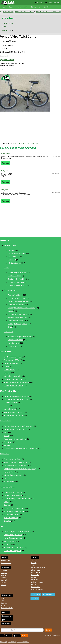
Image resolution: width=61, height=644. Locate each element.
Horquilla (7, 373)
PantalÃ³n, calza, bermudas (14, 508)
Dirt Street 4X (35, 570)
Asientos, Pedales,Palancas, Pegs (16, 400)
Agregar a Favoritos (7, 60)
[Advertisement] (30, 127)
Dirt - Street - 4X (14, 257)
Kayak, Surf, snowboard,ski (14, 538)
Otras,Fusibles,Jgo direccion (18, 314)
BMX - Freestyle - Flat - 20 (25, 12)
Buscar (3, 605)
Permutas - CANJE (7, 608)
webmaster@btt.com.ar (53, 635)
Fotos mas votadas (37, 589)
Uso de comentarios (23, 642)
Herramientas (9, 472)
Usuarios (6, 624)
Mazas (10, 311)
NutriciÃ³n (7, 544)
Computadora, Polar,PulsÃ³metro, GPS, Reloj (20, 469)
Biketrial (11, 250)
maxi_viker (5, 171)
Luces (6, 478)
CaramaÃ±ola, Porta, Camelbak (15, 466)
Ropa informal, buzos (11, 515)
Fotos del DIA (36, 587)
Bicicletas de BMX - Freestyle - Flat (48, 12)
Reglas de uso (12, 642)
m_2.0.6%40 (5, 153)
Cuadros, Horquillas (11, 403)
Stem (10, 327)
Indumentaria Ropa (7, 487)
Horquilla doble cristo (15, 340)
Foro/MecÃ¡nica (6, 563)
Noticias (3, 578)
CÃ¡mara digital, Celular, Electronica (17, 532)
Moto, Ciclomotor (10, 541)
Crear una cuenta (54, 3)
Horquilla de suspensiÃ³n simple (19, 337)
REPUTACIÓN (7, 31)
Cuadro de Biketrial (15, 276)
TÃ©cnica (4, 570)
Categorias (4, 603)
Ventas (4, 26)
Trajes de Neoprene (11, 518)
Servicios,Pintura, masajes (13, 548)
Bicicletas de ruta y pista (13, 357)
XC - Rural (35, 560)
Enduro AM (12, 260)
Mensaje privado (7, 23)
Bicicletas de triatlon (11, 363)
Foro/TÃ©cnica (5, 560)
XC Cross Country (14, 263)
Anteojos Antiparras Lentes (13, 492)
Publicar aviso (48, 595)
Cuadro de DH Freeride (16, 279)
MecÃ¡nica (4, 573)
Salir (25, 636)
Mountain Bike (5, 240)
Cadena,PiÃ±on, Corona (17, 298)
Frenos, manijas (10, 370)
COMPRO (4, 598)
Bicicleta (6, 567)
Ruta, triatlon (35, 575)
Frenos (6, 406)
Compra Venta (8, 12)
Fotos (11, 7)
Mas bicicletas (5, 421)
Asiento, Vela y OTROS (12, 360)
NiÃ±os (7, 436)
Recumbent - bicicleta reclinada (15, 439)
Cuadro (7, 268)
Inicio (8, 636)
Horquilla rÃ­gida (14, 343)
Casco (6, 502)
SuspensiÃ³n (8, 332)
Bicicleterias (7, 616)
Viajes (33, 565)
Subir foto (36, 595)
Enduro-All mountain (38, 582)
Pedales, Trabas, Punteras (17, 317)
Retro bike (8, 442)
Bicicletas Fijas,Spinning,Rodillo (15, 429)
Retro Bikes (35, 580)
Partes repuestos (10, 290)
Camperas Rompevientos (13, 495)
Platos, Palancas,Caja (16, 321)
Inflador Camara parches (13, 475)
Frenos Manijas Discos (16, 305)
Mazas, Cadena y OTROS (13, 412)
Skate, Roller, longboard (12, 551)
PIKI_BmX (4, 190)
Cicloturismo (7, 620)
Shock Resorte (13, 346)
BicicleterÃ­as (36, 7)
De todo (34, 577)
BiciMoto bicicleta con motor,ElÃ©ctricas (18, 426)
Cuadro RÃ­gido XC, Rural (17, 273)
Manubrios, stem (10, 409)
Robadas (4, 575)
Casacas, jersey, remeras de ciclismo (17, 499)
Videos (4, 11)
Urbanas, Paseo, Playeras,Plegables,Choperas (21, 449)
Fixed (6, 433)
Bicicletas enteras (10, 245)
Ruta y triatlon (5, 352)
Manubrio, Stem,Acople (12, 376)
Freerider (4, 585)
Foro (3, 7)
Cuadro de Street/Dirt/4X (17, 285)
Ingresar (40, 3)
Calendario (4, 580)
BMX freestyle (36, 572)
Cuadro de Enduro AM (16, 282)
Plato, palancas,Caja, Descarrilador (16, 383)
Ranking (34, 584)
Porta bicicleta (9, 482)
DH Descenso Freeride (38, 568)
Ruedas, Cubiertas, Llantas (18, 324)
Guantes (7, 505)
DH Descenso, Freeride (16, 253)
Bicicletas (47, 7)
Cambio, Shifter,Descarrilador (18, 301)
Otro (2, 526)
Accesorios (4, 454)
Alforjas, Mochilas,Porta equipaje (16, 462)
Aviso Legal (4, 642)
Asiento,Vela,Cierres (15, 295)
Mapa (17, 636)
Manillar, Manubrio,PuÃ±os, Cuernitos (21, 308)
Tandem (7, 445)
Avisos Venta (22, 7)
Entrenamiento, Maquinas (13, 535)
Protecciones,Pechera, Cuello (14, 511)
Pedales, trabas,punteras (13, 379)
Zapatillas (7, 521)
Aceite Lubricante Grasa (13, 459)
